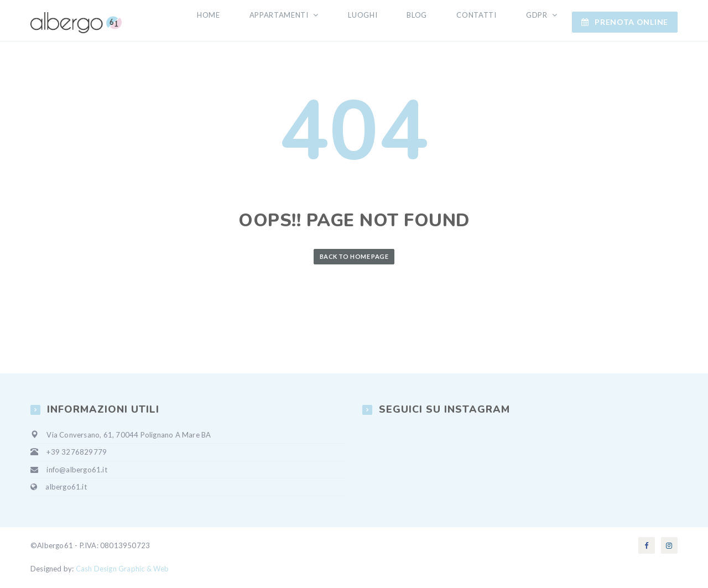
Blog (436, 21)
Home (249, 21)
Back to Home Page (354, 257)
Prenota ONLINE (625, 21)
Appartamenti (313, 21)
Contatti (487, 21)
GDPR (542, 21)
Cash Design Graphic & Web (123, 570)
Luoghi (389, 21)
